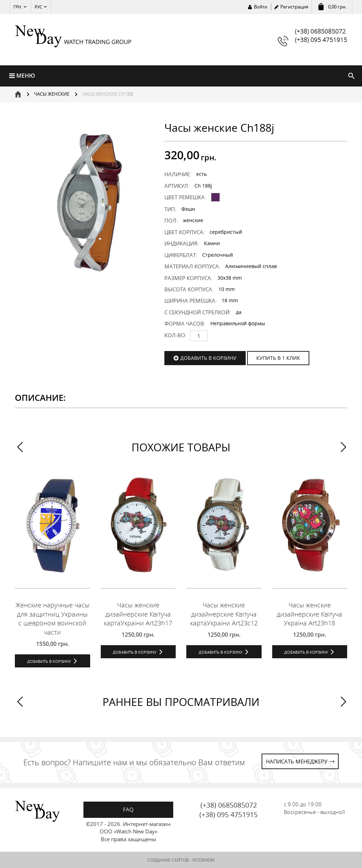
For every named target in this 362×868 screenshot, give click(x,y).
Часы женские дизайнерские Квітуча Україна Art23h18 (310, 614)
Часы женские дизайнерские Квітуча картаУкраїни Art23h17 (138, 614)
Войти (261, 7)
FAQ (128, 809)
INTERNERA (204, 860)
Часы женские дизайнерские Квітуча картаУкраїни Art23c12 (224, 614)
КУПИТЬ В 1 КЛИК (278, 358)
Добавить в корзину (208, 358)
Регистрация (294, 7)
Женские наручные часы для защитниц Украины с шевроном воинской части (52, 619)
